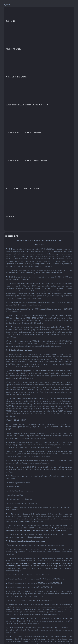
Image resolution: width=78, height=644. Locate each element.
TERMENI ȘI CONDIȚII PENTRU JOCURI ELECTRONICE (26, 161)
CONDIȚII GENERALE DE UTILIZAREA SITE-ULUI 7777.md (28, 105)
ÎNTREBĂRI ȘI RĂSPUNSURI (16, 77)
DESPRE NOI (11, 21)
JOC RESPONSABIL (13, 49)
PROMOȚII (10, 217)
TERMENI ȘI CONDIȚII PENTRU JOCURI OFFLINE (24, 133)
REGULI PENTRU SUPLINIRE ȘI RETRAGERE (22, 189)
